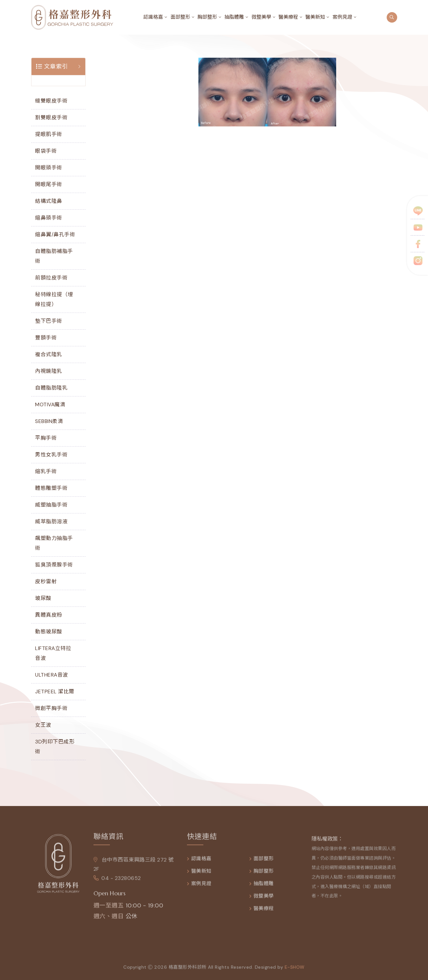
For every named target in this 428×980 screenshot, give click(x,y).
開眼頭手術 (49, 168)
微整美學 (261, 17)
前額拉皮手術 (51, 278)
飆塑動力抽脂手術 (54, 543)
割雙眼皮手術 (51, 117)
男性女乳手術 (51, 455)
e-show (295, 970)
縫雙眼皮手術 (51, 101)
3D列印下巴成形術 (55, 747)
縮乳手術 (46, 471)
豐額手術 (46, 338)
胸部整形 (207, 17)
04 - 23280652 (117, 882)
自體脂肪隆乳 (51, 388)
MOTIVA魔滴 (50, 404)
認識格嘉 (153, 17)
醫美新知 (315, 17)
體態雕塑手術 (51, 488)
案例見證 (342, 17)
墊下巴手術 (49, 321)
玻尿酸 (43, 598)
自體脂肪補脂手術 (54, 256)
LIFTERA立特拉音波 (53, 653)
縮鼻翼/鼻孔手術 (55, 234)
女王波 (43, 725)
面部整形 (180, 17)
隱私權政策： (327, 843)
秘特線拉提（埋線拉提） (54, 299)
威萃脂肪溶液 (51, 521)
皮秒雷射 (46, 581)
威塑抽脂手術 (51, 505)
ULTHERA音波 (52, 675)
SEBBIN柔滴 (49, 421)
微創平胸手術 (51, 708)
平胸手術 (46, 438)
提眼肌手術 (49, 134)
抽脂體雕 (234, 17)
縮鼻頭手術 (49, 218)
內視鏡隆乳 (49, 371)
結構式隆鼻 (49, 201)
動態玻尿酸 (49, 632)
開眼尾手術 (49, 184)
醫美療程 (288, 17)
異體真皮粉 (49, 615)
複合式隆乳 (49, 354)
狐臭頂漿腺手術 (54, 565)
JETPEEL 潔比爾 (55, 692)
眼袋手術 (46, 151)
